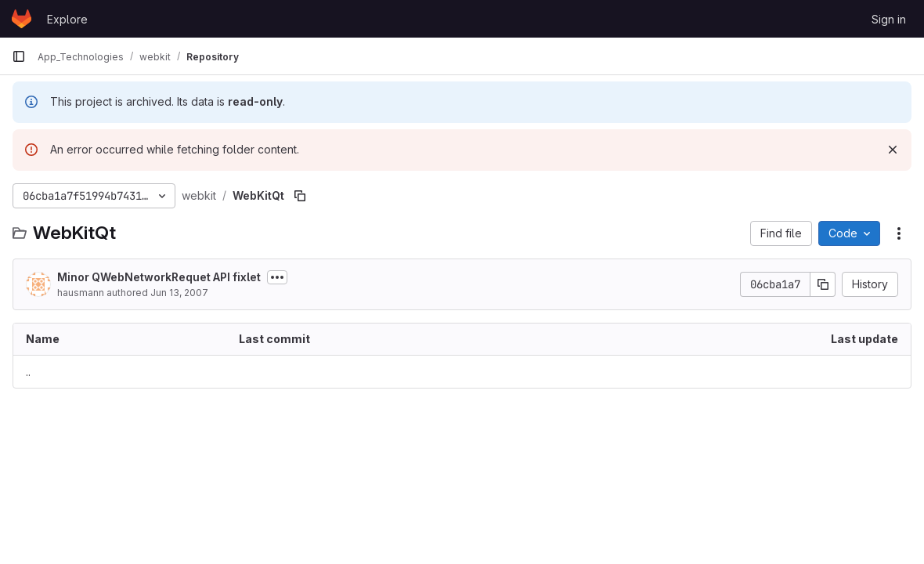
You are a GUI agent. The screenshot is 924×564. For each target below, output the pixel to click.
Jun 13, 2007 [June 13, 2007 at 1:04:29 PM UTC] (179, 293)
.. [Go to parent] (28, 372)
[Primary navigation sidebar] (19, 56)
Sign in (889, 19)
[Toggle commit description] (277, 277)
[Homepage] (22, 19)
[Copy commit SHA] (823, 284)
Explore (67, 19)
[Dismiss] (893, 150)
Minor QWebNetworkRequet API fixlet (159, 277)
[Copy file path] (300, 196)
